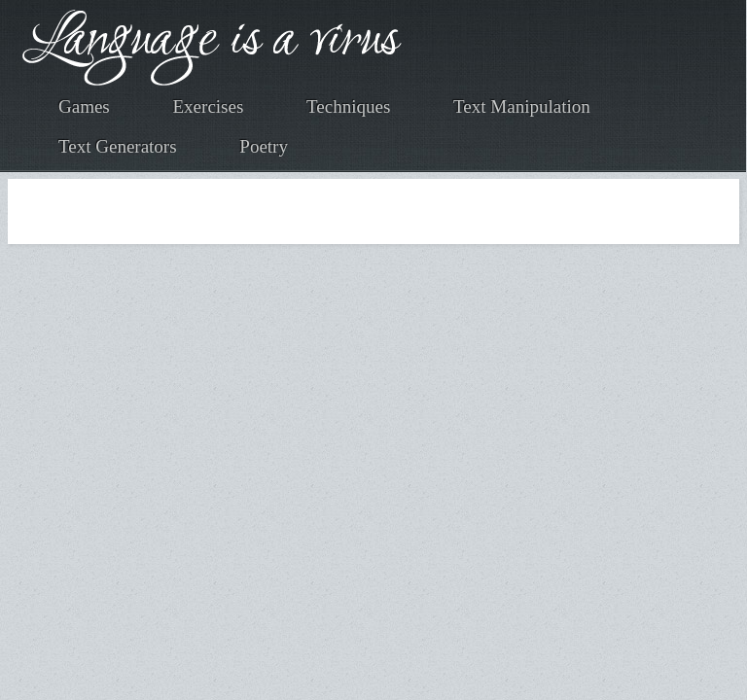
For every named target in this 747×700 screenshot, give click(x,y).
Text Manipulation (522, 106)
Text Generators (118, 146)
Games (84, 106)
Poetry (264, 146)
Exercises (209, 106)
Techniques (348, 106)
